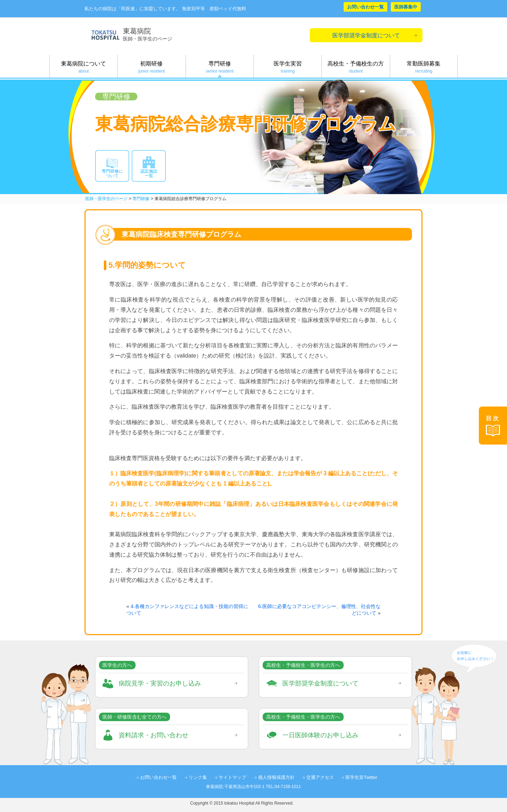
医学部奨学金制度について (366, 35)
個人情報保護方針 (276, 777)
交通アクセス (320, 777)
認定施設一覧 (149, 173)
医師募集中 (406, 7)
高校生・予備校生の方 (356, 67)
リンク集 (198, 777)
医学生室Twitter (361, 777)
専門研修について (112, 173)
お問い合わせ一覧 (365, 7)
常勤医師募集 (424, 67)
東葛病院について (83, 67)
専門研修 (220, 67)
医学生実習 (288, 67)
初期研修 (151, 67)
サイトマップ (232, 777)
